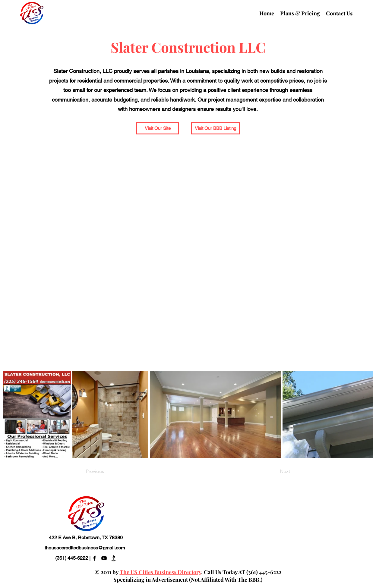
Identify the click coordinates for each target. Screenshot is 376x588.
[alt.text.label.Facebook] (94, 558)
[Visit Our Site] (158, 128)
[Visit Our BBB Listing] (216, 128)
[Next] (275, 472)
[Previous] (106, 472)
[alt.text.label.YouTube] (104, 558)
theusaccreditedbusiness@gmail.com (85, 548)
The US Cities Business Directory (160, 572)
